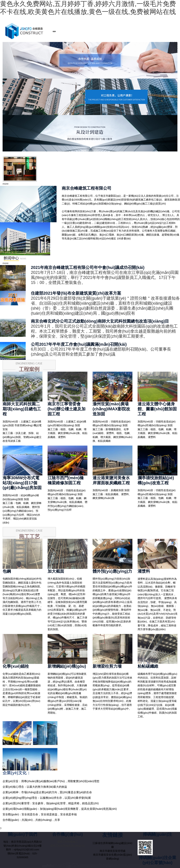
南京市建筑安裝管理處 (113, 851)
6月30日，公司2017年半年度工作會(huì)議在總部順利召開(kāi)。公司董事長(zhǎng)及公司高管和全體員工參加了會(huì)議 (101, 352)
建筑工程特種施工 (68, 842)
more (6, 184)
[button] (4, 153)
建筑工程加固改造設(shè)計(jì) (68, 846)
